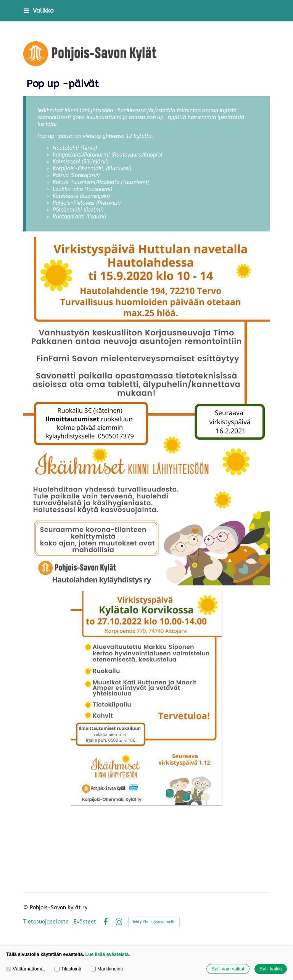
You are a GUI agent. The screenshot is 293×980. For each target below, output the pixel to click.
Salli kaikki (270, 969)
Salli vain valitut (228, 969)
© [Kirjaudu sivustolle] (27, 908)
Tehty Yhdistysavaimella (154, 922)
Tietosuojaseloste (46, 922)
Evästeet (85, 922)
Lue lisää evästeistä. (108, 954)
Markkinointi (107, 969)
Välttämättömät (26, 969)
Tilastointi (68, 969)
